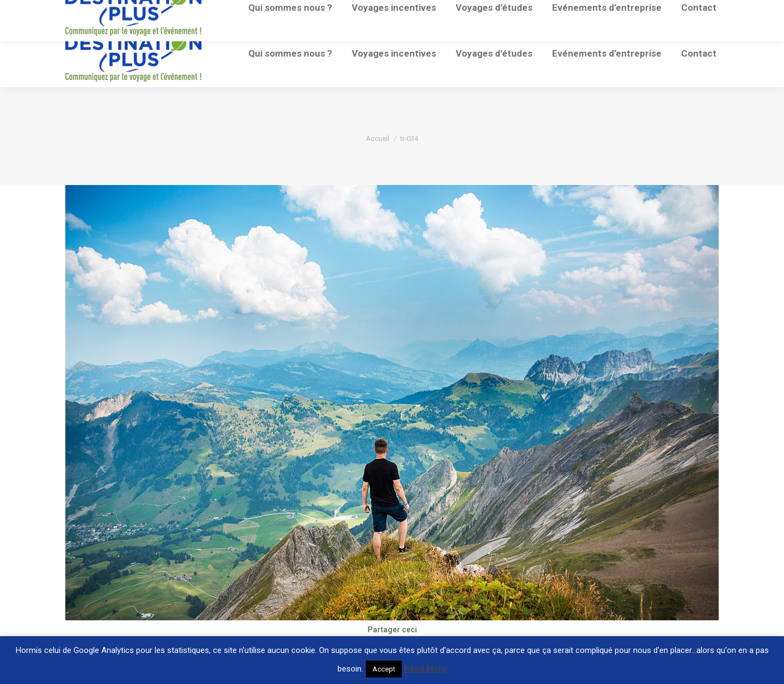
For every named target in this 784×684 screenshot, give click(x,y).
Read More (425, 669)
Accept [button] (384, 669)
